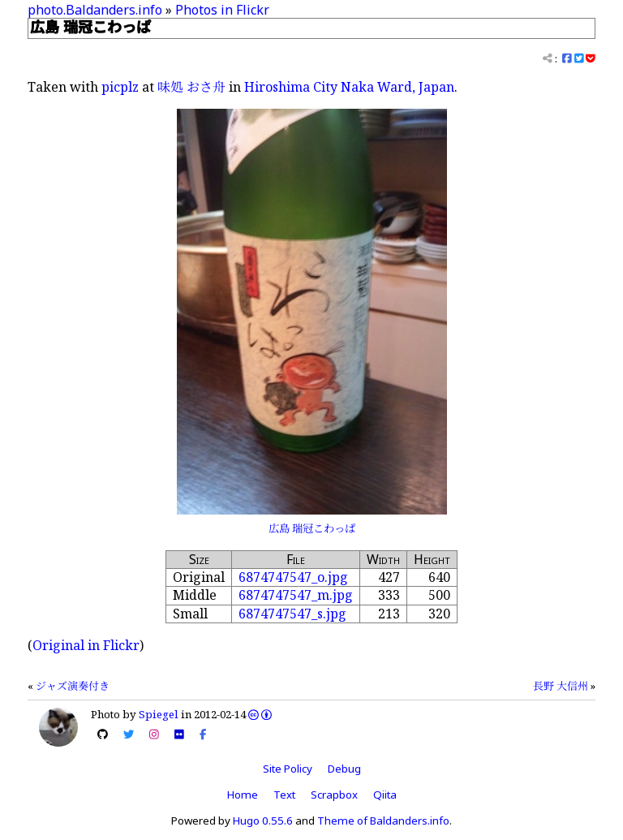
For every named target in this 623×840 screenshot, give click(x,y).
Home (243, 795)
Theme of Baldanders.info (383, 821)
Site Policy (288, 769)
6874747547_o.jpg (293, 577)
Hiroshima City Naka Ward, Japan (349, 87)
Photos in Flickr (222, 10)
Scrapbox (334, 795)
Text (284, 795)
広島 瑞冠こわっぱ (312, 528)
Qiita (385, 795)
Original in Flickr (86, 645)
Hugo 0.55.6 (263, 821)
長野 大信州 (561, 686)
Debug (344, 769)
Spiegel (159, 714)
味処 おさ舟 (191, 87)
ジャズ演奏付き (73, 686)
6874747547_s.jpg (292, 614)
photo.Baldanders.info (95, 10)
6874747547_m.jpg (296, 595)
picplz (120, 87)
